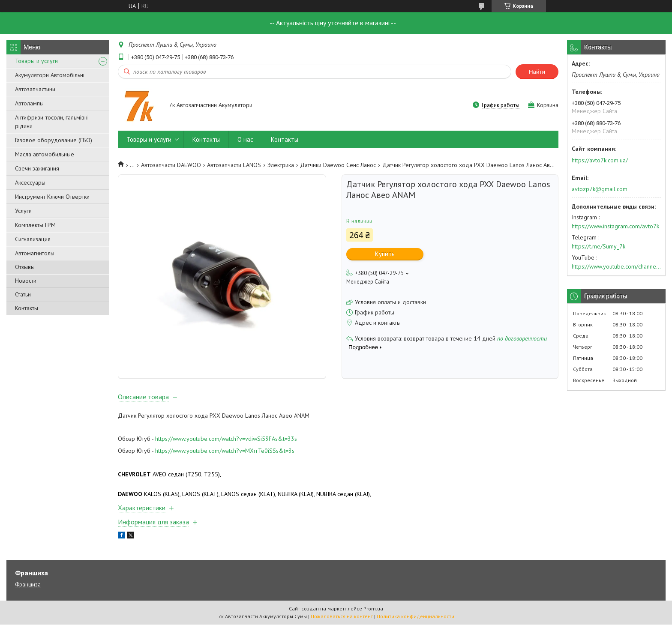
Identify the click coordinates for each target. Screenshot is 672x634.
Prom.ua (373, 618)
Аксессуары (30, 182)
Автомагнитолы (35, 253)
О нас (245, 139)
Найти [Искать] (537, 72)
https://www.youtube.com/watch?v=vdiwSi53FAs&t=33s (226, 449)
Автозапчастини (35, 89)
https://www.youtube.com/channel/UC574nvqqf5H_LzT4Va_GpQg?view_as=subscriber (616, 266)
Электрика (281, 165)
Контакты (27, 308)
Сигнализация (33, 239)
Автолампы (29, 103)
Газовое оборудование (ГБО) (54, 140)
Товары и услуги (36, 61)
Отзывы (25, 267)
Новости (26, 281)
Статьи (23, 294)
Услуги (23, 211)
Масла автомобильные (45, 154)
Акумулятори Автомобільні (50, 75)
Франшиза (28, 594)
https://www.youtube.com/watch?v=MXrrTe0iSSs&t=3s (225, 460)
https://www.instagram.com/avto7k (615, 226)
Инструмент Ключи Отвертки (52, 197)
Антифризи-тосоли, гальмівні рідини (52, 122)
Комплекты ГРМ (35, 225)
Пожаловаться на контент (342, 626)
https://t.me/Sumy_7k (598, 246)
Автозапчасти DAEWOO (171, 165)
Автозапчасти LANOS (234, 165)
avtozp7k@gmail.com (600, 189)
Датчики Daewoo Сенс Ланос (338, 165)
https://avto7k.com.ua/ (600, 160)
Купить (385, 254)
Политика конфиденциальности (415, 626)
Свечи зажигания (37, 168)
